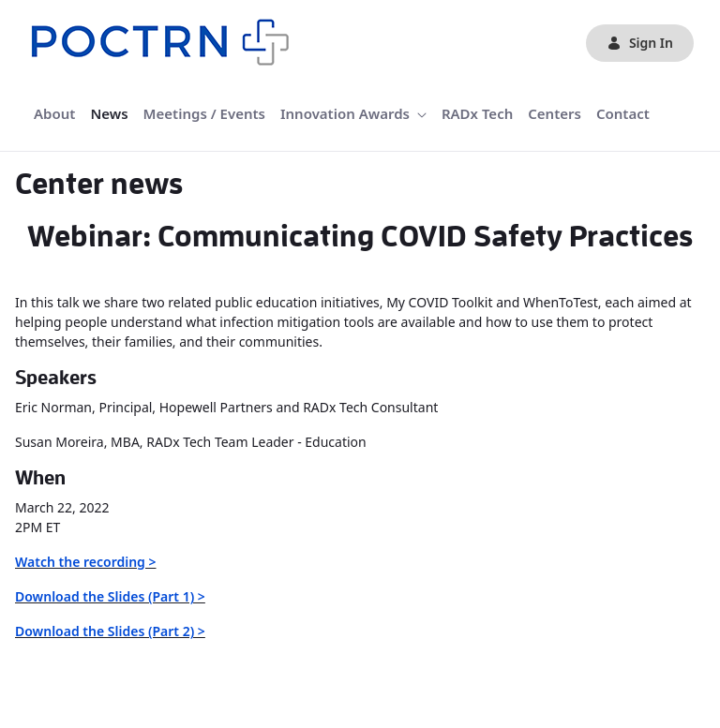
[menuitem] (54, 114)
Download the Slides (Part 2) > (110, 631)
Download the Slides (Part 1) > (110, 596)
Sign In (640, 43)
